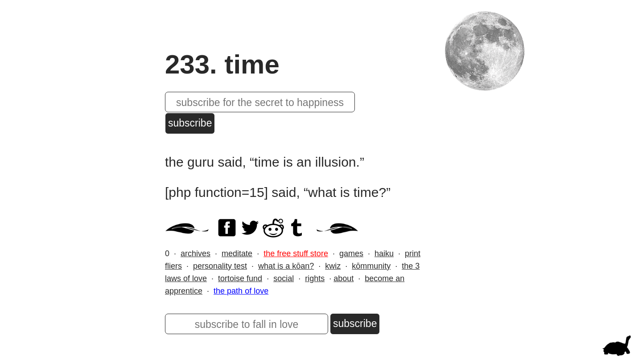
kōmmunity (371, 266)
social (284, 278)
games (351, 254)
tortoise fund (240, 278)
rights (315, 278)
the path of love (241, 291)
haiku (384, 254)
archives (195, 254)
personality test (220, 266)
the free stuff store (296, 254)
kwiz (333, 266)
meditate (237, 254)
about (344, 278)
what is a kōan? (286, 266)
